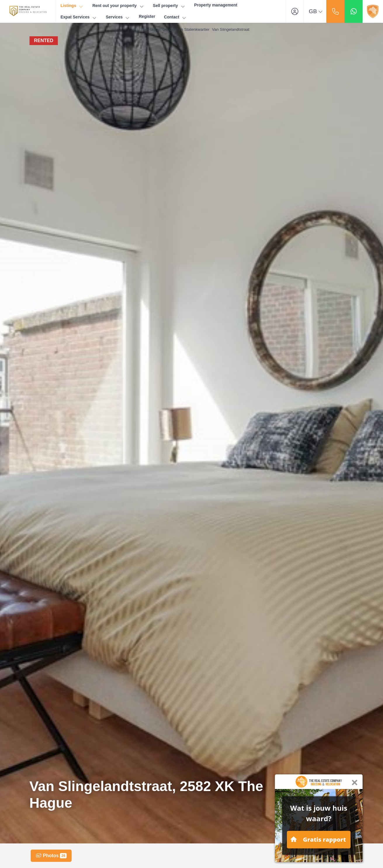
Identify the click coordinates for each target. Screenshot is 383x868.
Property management (216, 5)
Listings (72, 6)
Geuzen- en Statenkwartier (186, 29)
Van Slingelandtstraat (231, 29)
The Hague (150, 29)
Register (147, 16)
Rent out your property (118, 6)
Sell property (169, 6)
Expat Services (79, 17)
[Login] (295, 11)
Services (118, 17)
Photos (51, 856)
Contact (175, 17)
